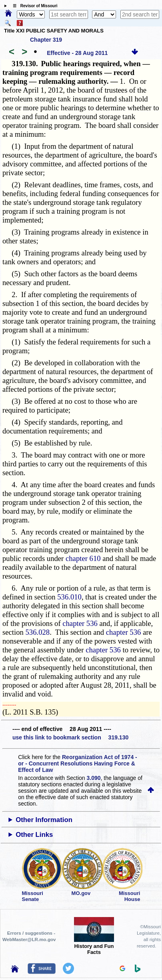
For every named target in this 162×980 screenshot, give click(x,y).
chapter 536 (80, 623)
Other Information (44, 820)
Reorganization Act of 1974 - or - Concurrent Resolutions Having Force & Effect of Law (77, 763)
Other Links (34, 835)
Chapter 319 (46, 40)
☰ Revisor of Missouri (33, 6)
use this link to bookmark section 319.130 (70, 737)
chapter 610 (83, 558)
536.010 (69, 597)
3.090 (94, 778)
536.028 (38, 632)
